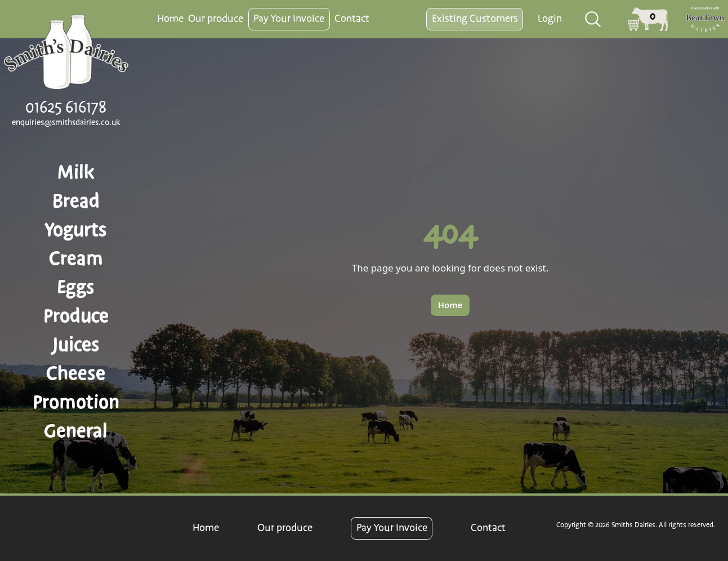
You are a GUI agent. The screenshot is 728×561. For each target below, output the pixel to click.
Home (170, 19)
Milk (76, 172)
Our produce (216, 19)
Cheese (76, 373)
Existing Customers (475, 19)
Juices (76, 345)
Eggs (76, 287)
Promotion (76, 402)
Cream (76, 259)
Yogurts (76, 230)
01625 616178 (66, 108)
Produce (76, 316)
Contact (352, 19)
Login (550, 19)
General (76, 431)
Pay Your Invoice (289, 19)
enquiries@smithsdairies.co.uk (66, 123)
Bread (76, 201)
